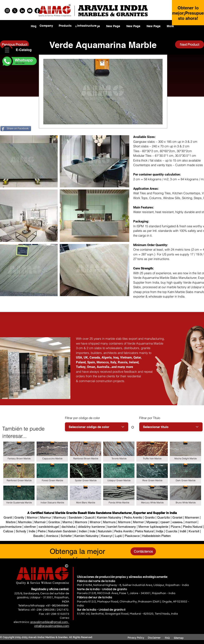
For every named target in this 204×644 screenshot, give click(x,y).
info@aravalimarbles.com (52, 626)
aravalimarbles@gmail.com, (50, 622)
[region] (65, 28)
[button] (19, 50)
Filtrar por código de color (82, 418)
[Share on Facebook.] (16, 129)
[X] (15, 11)
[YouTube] (30, 11)
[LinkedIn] (22, 11)
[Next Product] (190, 44)
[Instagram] (7, 11)
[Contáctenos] (143, 551)
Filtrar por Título (150, 418)
